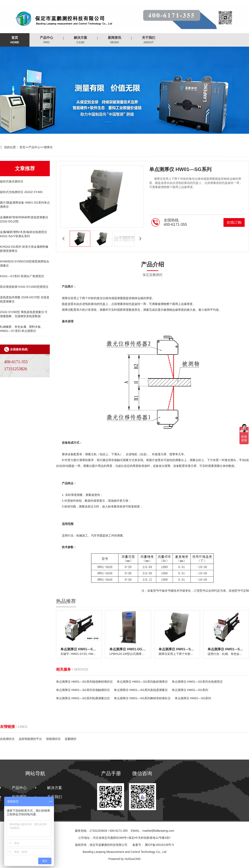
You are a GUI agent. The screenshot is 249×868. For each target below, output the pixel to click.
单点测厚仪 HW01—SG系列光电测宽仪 (197, 682)
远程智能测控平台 (30, 739)
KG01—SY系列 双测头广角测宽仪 (22, 276)
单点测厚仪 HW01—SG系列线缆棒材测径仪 (84, 682)
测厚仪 (48, 147)
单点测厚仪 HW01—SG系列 (190, 690)
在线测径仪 (7, 739)
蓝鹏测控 (71, 739)
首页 (15, 40)
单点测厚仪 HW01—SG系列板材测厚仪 (142, 682)
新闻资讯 (115, 40)
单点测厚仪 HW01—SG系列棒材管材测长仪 (142, 698)
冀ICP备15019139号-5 (159, 845)
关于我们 (149, 40)
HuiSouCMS (132, 859)
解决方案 (81, 40)
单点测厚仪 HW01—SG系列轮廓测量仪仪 (83, 698)
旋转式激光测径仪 (12, 181)
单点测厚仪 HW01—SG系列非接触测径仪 (83, 690)
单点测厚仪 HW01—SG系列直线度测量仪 (141, 690)
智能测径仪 (53, 739)
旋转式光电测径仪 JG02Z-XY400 (21, 192)
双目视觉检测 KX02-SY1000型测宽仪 (24, 287)
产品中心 (46, 40)
